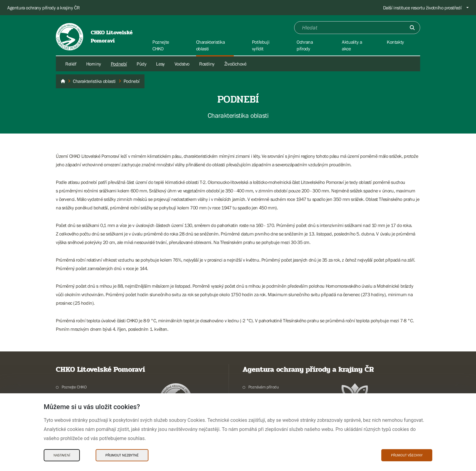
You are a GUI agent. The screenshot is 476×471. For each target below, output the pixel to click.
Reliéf (71, 64)
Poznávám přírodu (264, 387)
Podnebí (119, 64)
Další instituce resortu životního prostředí (422, 8)
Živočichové (235, 64)
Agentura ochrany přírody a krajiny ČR (43, 8)
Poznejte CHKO (74, 387)
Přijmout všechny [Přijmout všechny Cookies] (407, 455)
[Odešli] (412, 28)
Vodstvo (182, 64)
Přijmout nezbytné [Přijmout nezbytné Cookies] (122, 455)
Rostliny (207, 64)
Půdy (141, 64)
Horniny (94, 64)
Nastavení (62, 455)
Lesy (160, 64)
